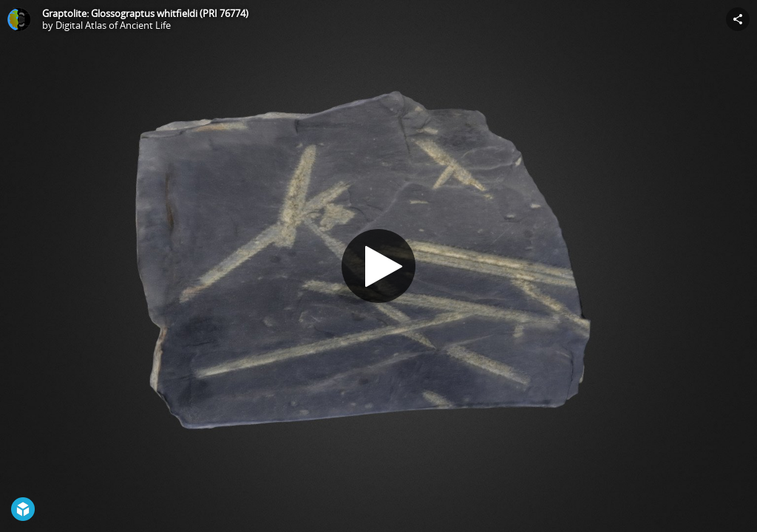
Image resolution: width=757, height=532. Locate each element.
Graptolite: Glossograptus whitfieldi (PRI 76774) (145, 13)
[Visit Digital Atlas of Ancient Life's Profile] (19, 19)
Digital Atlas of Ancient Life (113, 25)
